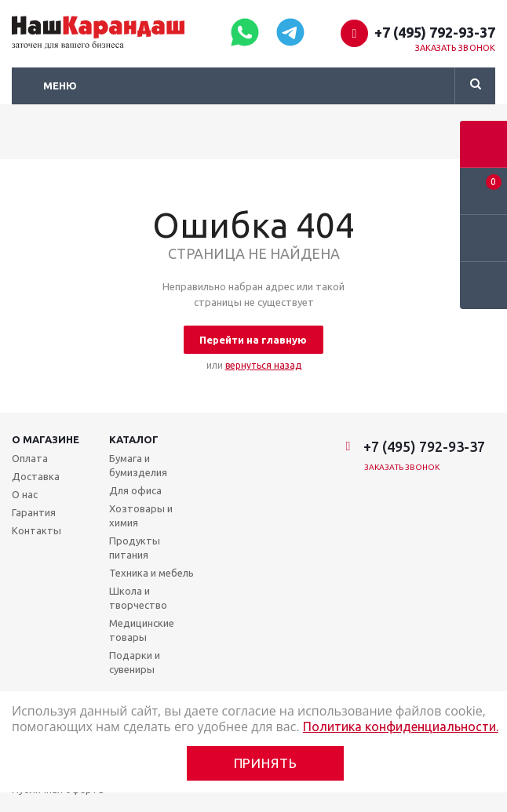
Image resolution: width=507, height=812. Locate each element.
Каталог (134, 439)
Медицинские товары (142, 630)
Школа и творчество (138, 598)
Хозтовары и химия (141, 515)
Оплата (30, 458)
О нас (25, 494)
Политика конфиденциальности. (401, 726)
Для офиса (135, 490)
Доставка (36, 476)
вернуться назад (263, 365)
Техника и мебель (151, 573)
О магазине (46, 439)
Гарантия (34, 512)
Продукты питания (135, 548)
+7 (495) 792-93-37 (435, 32)
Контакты (36, 530)
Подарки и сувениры (135, 662)
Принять (266, 763)
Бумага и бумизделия (138, 465)
